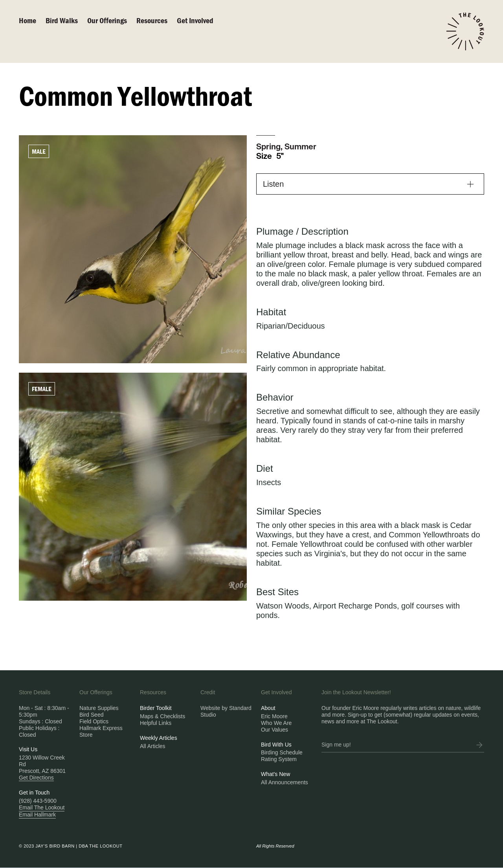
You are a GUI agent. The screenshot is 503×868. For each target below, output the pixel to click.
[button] (370, 184)
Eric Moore (274, 716)
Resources (152, 20)
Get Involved (195, 20)
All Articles (153, 746)
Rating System (279, 759)
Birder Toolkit (156, 708)
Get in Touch (34, 793)
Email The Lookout (42, 807)
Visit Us (28, 749)
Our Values (274, 730)
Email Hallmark (37, 815)
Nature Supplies (99, 708)
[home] (465, 31)
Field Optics (94, 721)
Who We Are (276, 723)
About (268, 708)
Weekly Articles (159, 738)
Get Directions (36, 778)
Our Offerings (107, 20)
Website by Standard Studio (226, 711)
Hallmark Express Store (101, 731)
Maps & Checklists (162, 716)
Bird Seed (91, 715)
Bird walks (62, 20)
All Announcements (285, 782)
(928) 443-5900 (38, 801)
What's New (275, 774)
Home (28, 20)
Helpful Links (156, 723)
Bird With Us (276, 745)
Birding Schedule (282, 752)
